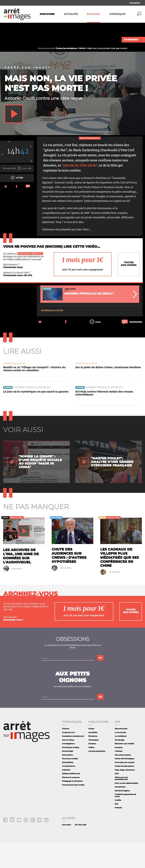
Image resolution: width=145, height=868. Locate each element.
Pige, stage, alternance (125, 795)
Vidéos (91, 773)
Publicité (66, 795)
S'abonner (131, 40)
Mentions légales (122, 816)
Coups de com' (69, 758)
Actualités (71, 14)
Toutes (91, 754)
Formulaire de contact (125, 788)
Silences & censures (71, 803)
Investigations (68, 769)
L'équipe (119, 776)
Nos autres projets (123, 780)
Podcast (118, 833)
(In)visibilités (68, 788)
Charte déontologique (124, 784)
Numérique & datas (52, 336)
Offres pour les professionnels (121, 803)
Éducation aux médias (124, 769)
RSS (116, 829)
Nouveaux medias (70, 784)
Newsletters (120, 812)
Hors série (66, 850)
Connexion (135, 3)
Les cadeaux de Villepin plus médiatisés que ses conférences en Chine (120, 583)
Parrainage (120, 765)
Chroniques (117, 14)
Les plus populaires (97, 776)
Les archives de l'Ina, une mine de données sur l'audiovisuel (21, 581)
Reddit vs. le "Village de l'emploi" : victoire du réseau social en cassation (34, 394)
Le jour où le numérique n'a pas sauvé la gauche (36, 417)
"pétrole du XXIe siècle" (80, 190)
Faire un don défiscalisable (126, 808)
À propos (119, 773)
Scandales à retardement (73, 761)
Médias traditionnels (71, 799)
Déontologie (68, 776)
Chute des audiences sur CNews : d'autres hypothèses (69, 581)
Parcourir (47, 14)
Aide (117, 799)
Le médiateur (121, 761)
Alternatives (67, 780)
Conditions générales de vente (125, 820)
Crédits (118, 825)
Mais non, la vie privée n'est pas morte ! (61, 108)
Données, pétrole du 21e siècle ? (32, 413)
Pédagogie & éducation (72, 806)
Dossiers (92, 769)
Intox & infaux (68, 765)
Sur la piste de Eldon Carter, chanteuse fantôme (108, 392)
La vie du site (120, 758)
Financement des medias (73, 810)
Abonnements (121, 754)
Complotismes (69, 791)
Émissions (93, 14)
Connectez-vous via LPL (18, 301)
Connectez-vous (13, 293)
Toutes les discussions (124, 791)
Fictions (66, 754)
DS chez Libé (81, 850)
